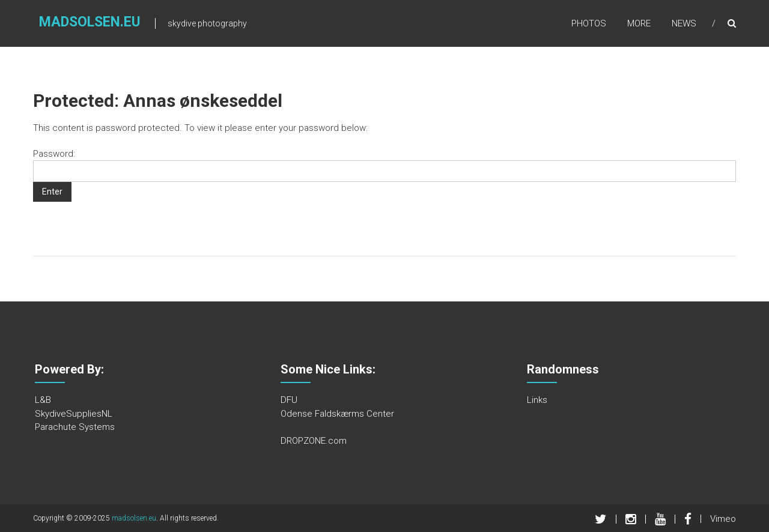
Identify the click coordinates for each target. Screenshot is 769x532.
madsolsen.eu (90, 22)
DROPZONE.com (314, 441)
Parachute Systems (75, 427)
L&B (43, 400)
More (639, 23)
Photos (589, 23)
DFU (289, 400)
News (684, 23)
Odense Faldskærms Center (337, 414)
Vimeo (723, 519)
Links (537, 400)
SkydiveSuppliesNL (74, 414)
